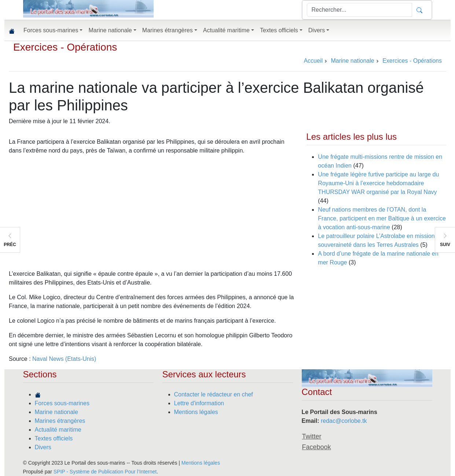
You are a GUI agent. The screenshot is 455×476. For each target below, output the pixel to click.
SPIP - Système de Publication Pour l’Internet (105, 472)
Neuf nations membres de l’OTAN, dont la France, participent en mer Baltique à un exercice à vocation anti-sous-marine (382, 218)
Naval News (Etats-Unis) (64, 359)
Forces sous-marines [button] (51, 30)
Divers (43, 447)
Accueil (313, 61)
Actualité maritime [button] (226, 30)
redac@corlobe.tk (344, 421)
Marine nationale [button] (110, 30)
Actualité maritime (58, 430)
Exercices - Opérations (65, 47)
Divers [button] (317, 30)
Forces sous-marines (62, 403)
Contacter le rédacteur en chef (214, 394)
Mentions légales (196, 412)
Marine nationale (56, 412)
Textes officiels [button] (279, 30)
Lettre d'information (199, 403)
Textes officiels (54, 438)
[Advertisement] (153, 212)
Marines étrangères (60, 421)
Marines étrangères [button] (168, 30)
